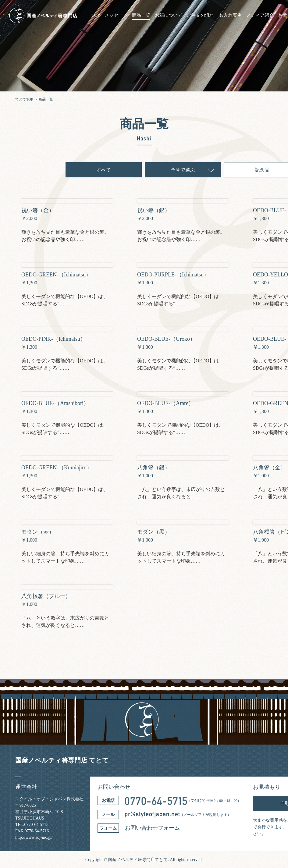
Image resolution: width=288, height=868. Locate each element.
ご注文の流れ (201, 15)
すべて (104, 170)
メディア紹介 (260, 15)
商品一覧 (141, 15)
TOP (96, 15)
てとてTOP (24, 99)
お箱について (169, 15)
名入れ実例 (230, 15)
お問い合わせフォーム (152, 828)
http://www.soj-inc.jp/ (34, 837)
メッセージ (116, 15)
